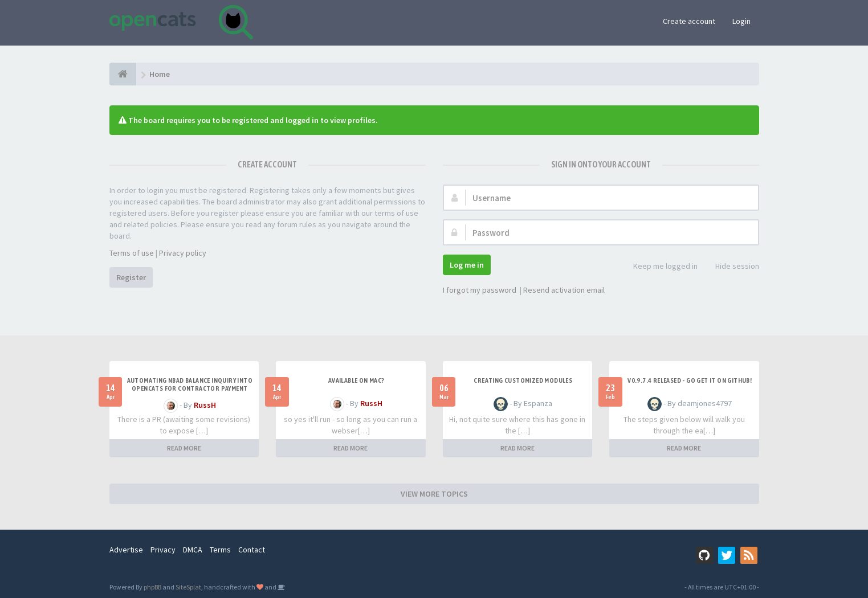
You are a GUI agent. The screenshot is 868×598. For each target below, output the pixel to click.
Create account (689, 21)
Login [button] (741, 21)
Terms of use (132, 253)
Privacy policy (183, 253)
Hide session (731, 267)
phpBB (152, 587)
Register (131, 277)
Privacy (163, 550)
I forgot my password (480, 290)
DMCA (193, 550)
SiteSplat (188, 587)
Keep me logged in (659, 267)
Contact (252, 550)
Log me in (467, 265)
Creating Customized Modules (523, 380)
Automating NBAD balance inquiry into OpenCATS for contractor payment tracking (190, 388)
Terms (220, 550)
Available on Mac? (356, 380)
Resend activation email (564, 290)
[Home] (123, 74)
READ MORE (184, 448)
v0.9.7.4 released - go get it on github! (690, 380)
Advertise (126, 550)
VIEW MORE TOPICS (434, 494)
